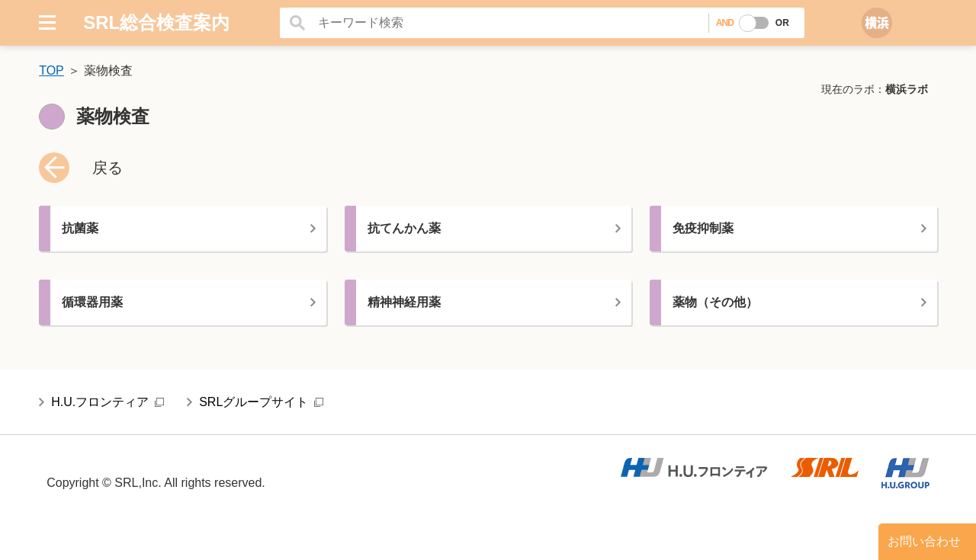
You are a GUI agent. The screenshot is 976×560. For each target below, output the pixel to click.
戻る (108, 168)
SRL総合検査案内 (156, 22)
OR (782, 23)
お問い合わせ (924, 541)
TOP (51, 70)
